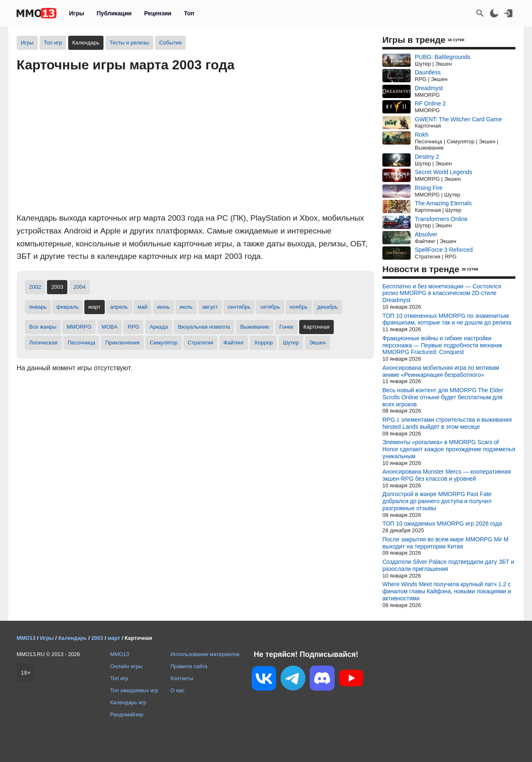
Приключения (122, 343)
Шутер (291, 343)
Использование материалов (205, 654)
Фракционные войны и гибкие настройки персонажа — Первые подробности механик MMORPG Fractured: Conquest (442, 345)
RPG (133, 327)
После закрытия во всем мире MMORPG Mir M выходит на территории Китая (445, 543)
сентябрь (239, 307)
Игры (76, 13)
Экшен (318, 343)
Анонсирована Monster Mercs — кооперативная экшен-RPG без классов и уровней (447, 475)
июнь (164, 307)
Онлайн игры (126, 666)
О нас (177, 690)
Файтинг (234, 343)
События (170, 43)
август (210, 307)
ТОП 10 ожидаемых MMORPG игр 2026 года (442, 524)
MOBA (110, 327)
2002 (35, 287)
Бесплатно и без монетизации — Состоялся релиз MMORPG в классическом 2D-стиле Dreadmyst (442, 293)
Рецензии (158, 13)
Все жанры (43, 327)
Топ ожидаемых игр (134, 690)
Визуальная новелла (204, 327)
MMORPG (79, 327)
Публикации (114, 13)
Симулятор (164, 343)
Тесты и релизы (129, 43)
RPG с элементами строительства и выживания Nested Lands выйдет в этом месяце (447, 423)
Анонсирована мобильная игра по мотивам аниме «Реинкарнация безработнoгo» (441, 371)
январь (38, 307)
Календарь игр (128, 702)
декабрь (327, 307)
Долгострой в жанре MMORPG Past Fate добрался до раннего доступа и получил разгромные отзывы (437, 501)
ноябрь (299, 307)
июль (186, 307)
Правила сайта (189, 666)
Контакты (182, 678)
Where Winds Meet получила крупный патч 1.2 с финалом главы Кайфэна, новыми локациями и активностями (447, 591)
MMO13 (120, 654)
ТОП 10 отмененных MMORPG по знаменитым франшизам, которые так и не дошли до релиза (447, 319)
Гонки (286, 327)
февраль (68, 307)
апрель (119, 307)
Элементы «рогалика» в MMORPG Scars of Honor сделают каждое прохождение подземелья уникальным (449, 449)
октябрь (270, 307)
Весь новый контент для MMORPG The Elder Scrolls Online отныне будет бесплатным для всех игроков (443, 397)
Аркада (159, 327)
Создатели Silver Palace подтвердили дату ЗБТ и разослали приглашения (448, 565)
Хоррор (263, 343)
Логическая (43, 343)
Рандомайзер (127, 714)
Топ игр (53, 43)
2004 (80, 287)
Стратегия (200, 343)
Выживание (255, 327)
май (142, 307)
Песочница (81, 343)
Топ (189, 13)
